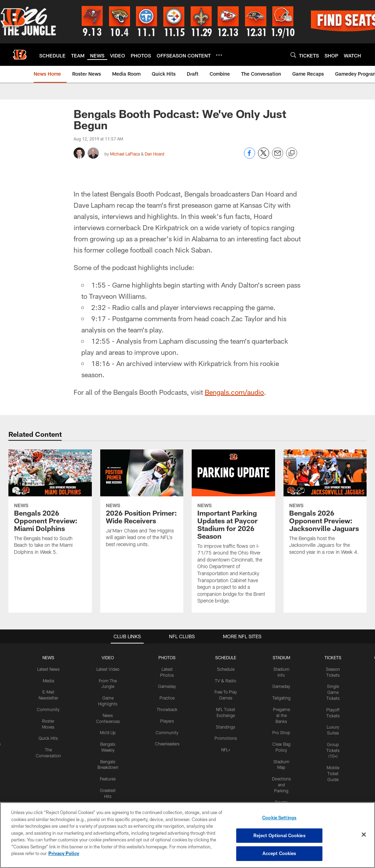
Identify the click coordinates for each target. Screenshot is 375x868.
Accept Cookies (279, 853)
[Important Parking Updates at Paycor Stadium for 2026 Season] (233, 653)
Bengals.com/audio (234, 514)
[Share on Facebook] (250, 157)
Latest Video (108, 791)
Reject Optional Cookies (279, 835)
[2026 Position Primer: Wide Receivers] (142, 625)
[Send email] (278, 157)
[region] (187, 835)
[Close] (364, 835)
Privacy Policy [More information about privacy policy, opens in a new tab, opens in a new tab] (64, 853)
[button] (182, 229)
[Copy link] (292, 153)
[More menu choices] (219, 55)
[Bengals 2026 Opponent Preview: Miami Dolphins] (50, 629)
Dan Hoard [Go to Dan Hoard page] (155, 154)
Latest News (48, 791)
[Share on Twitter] (264, 157)
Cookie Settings (279, 818)
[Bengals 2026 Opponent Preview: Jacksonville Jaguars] (325, 629)
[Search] (293, 55)
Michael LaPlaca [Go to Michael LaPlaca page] (125, 154)
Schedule (226, 791)
